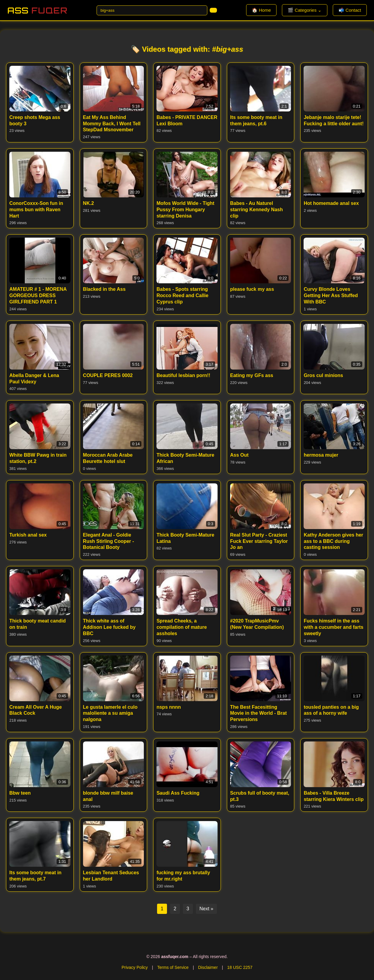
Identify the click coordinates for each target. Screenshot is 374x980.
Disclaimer (208, 967)
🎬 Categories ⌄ (305, 10)
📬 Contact (350, 10)
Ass (37, 10)
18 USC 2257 (240, 967)
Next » (206, 909)
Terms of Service (173, 967)
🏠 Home (261, 10)
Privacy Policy (135, 967)
